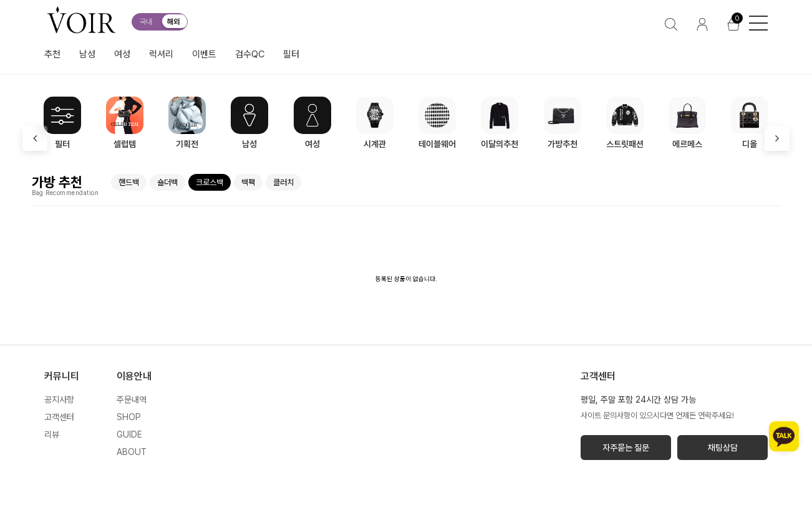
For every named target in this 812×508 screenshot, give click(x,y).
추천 (52, 54)
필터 (291, 54)
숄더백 (167, 182)
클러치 (283, 182)
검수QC (250, 54)
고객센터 (59, 417)
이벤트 (204, 54)
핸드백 (129, 182)
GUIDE (129, 434)
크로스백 (210, 182)
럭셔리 (161, 54)
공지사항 (59, 400)
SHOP (129, 417)
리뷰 (52, 434)
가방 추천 (57, 182)
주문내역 (132, 400)
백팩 (248, 182)
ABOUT (132, 452)
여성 (122, 54)
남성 (87, 54)
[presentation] (35, 138)
